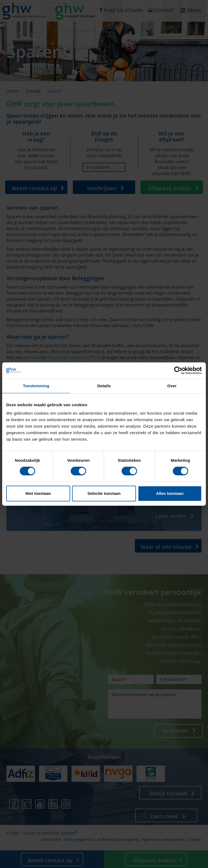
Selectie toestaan (104, 493)
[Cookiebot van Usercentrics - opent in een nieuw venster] (178, 370)
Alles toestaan (170, 493)
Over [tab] (172, 386)
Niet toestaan (38, 493)
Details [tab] (104, 386)
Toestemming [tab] (36, 386)
